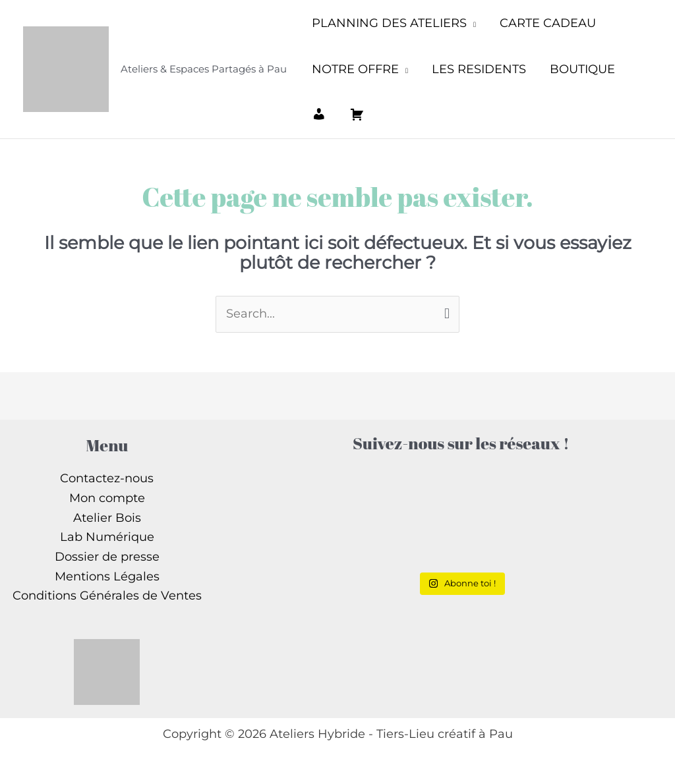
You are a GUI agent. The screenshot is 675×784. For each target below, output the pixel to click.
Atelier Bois (107, 518)
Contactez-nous (107, 478)
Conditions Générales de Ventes (107, 596)
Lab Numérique (107, 537)
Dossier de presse (107, 557)
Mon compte (107, 498)
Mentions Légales (107, 576)
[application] (471, 23)
